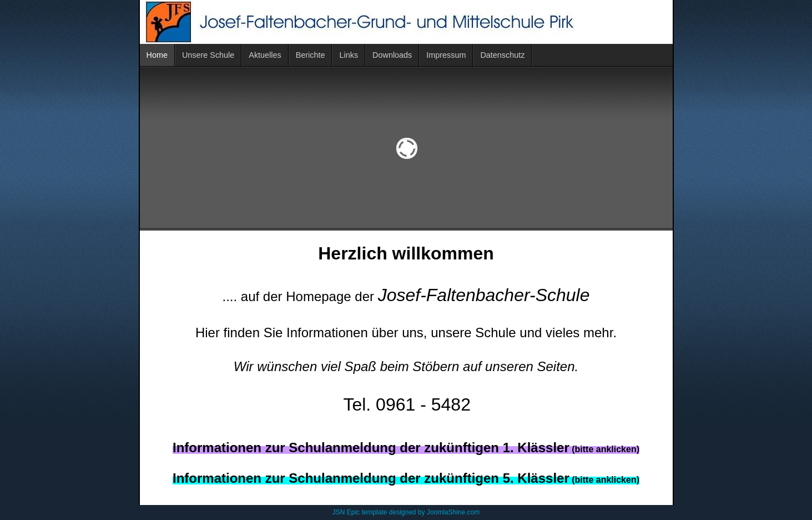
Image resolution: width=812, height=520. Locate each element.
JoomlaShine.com (453, 512)
